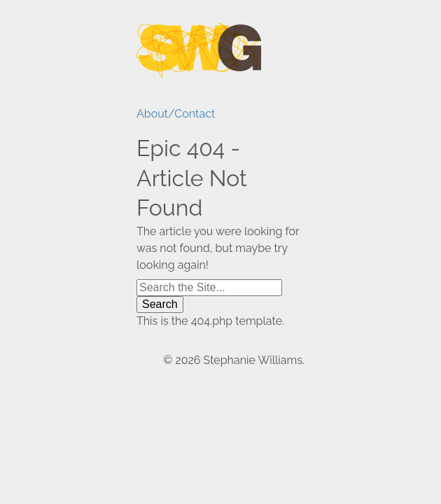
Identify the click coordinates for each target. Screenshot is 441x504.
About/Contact (173, 114)
